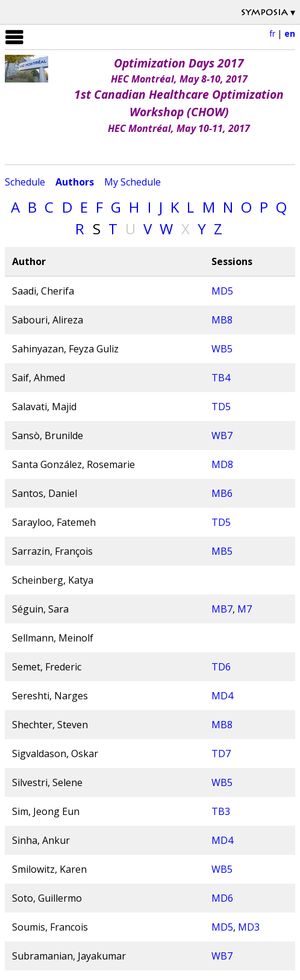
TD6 (221, 667)
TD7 (221, 754)
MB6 (222, 493)
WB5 (222, 349)
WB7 (222, 435)
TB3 (221, 811)
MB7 (222, 609)
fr (272, 33)
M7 (245, 609)
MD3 (249, 927)
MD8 (222, 464)
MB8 (222, 320)
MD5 (222, 291)
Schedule (25, 182)
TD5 (221, 407)
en (290, 33)
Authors (75, 182)
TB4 (221, 378)
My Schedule (133, 182)
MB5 (222, 551)
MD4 (222, 696)
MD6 (222, 898)
